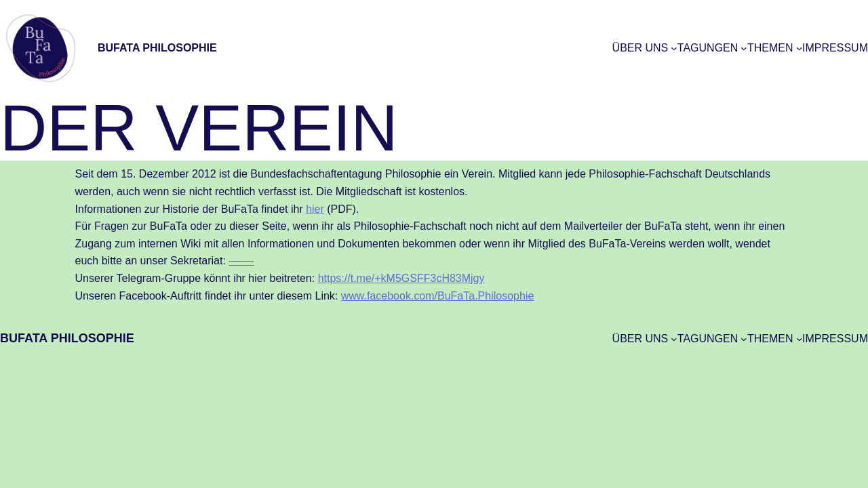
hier (315, 209)
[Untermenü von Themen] (800, 48)
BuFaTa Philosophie (157, 48)
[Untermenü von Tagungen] (744, 48)
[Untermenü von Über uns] (674, 48)
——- (241, 261)
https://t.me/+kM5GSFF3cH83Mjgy (401, 278)
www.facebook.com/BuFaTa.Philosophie (438, 296)
